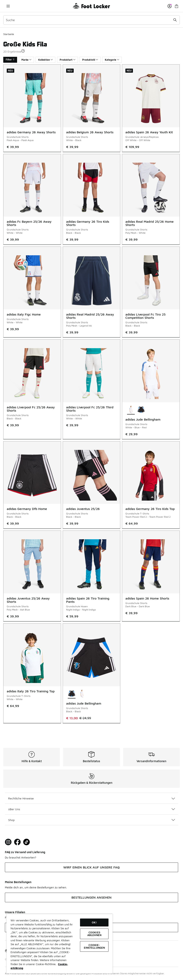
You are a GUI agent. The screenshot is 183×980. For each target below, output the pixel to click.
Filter (10, 60)
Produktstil (90, 60)
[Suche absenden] (175, 20)
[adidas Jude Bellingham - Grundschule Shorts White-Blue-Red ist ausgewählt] (131, 410)
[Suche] (91, 20)
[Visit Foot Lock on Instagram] (8, 842)
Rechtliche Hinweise (91, 798)
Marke (26, 60)
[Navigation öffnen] (8, 6)
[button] (23, 51)
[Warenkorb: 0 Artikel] (176, 6)
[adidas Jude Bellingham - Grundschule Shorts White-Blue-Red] (82, 694)
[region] (60, 944)
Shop (91, 820)
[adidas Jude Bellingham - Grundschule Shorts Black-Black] (141, 410)
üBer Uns (91, 809)
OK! (94, 922)
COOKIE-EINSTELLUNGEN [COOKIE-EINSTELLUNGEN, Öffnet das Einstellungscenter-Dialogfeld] (94, 946)
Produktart (67, 60)
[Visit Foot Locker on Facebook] (17, 842)
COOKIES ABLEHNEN (94, 934)
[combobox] (91, 20)
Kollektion (45, 60)
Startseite (9, 34)
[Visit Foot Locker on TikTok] (27, 842)
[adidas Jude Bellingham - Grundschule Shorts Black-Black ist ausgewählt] (72, 694)
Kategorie (112, 60)
